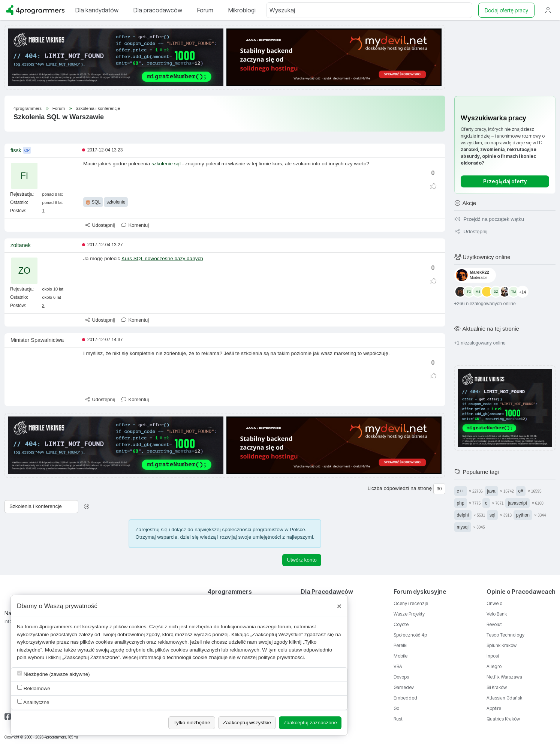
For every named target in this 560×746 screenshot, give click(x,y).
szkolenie (116, 202)
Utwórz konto (302, 560)
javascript (517, 503)
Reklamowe (34, 688)
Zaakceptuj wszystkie (247, 723)
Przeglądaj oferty (505, 181)
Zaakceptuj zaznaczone (310, 723)
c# (521, 491)
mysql (463, 527)
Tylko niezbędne (192, 723)
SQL (93, 202)
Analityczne (33, 702)
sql (492, 515)
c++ (461, 491)
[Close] (339, 606)
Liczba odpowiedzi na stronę (400, 488)
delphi (463, 515)
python (523, 515)
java (491, 491)
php (461, 503)
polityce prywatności (281, 657)
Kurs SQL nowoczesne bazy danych (162, 258)
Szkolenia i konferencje (98, 108)
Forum (59, 108)
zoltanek (21, 245)
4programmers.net (60, 627)
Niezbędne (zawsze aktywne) (54, 674)
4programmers (28, 108)
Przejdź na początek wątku (489, 219)
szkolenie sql (166, 164)
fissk (16, 150)
